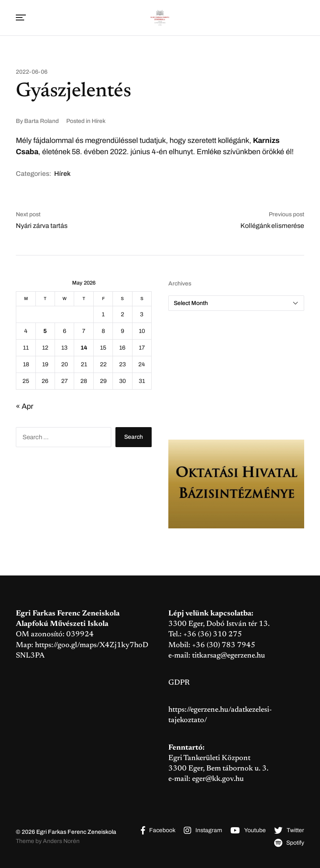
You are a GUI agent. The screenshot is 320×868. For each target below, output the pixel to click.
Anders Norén (61, 841)
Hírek (99, 121)
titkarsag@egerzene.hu (229, 656)
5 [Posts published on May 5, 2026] (45, 331)
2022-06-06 (32, 72)
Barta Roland (41, 121)
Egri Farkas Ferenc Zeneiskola (76, 832)
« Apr (25, 406)
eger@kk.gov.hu (218, 779)
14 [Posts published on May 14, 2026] (84, 348)
